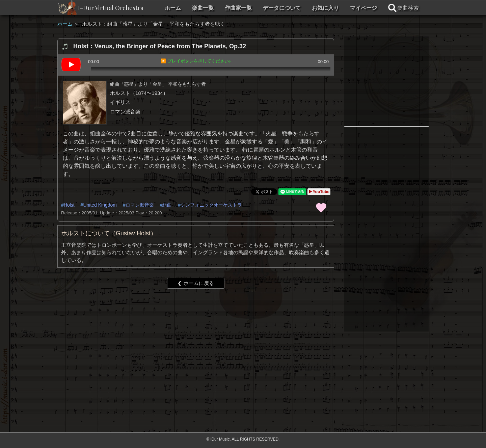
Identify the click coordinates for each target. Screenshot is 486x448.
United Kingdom (100, 205)
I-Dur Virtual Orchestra (111, 8)
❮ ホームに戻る (196, 283)
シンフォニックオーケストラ (211, 205)
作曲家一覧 (238, 8)
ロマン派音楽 (140, 205)
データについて (282, 8)
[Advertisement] (196, 346)
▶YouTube (319, 192)
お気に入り (325, 8)
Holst (69, 205)
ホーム (173, 8)
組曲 (167, 205)
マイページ (363, 8)
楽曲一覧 (203, 8)
